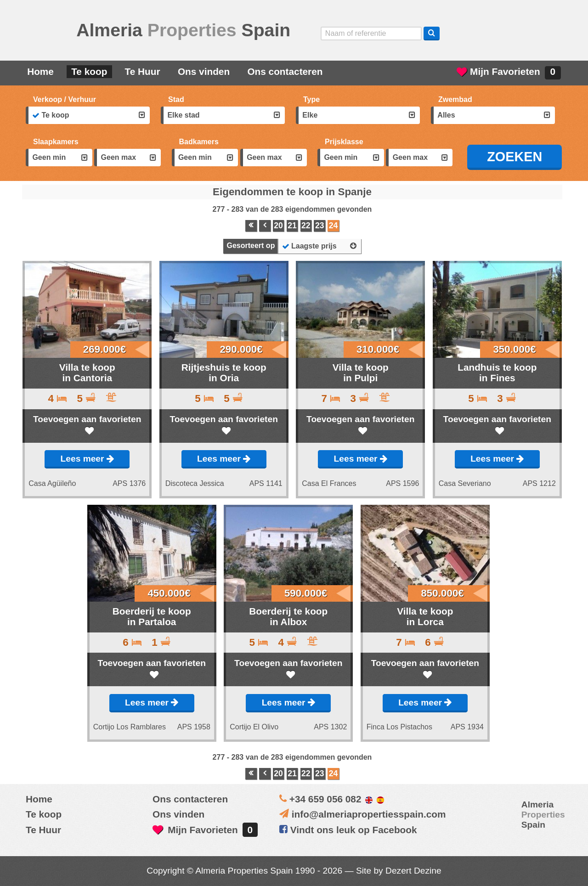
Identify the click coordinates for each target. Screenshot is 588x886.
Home (40, 71)
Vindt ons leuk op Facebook (348, 830)
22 (306, 226)
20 (278, 226)
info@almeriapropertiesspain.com (369, 814)
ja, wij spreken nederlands (520, 33)
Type (311, 99)
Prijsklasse (344, 142)
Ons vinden (204, 71)
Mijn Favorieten (509, 73)
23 (320, 226)
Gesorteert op (251, 245)
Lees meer (87, 459)
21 (292, 226)
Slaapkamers (56, 142)
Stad (176, 99)
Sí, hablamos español (494, 33)
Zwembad (455, 99)
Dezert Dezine (413, 871)
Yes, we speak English (468, 33)
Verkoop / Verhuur (65, 99)
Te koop (89, 71)
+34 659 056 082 (325, 799)
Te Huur (143, 71)
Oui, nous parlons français (546, 33)
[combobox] (88, 115)
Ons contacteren (285, 71)
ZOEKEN (514, 157)
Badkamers (199, 142)
